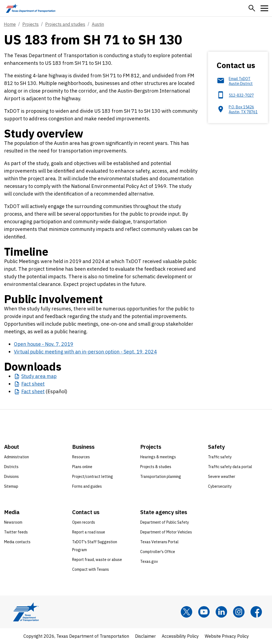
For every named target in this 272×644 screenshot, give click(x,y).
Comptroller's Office (158, 552)
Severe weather (222, 477)
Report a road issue (89, 532)
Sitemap (11, 486)
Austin (98, 24)
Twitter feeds (16, 532)
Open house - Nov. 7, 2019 (44, 344)
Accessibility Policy (180, 636)
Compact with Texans (91, 569)
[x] (187, 612)
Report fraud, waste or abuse (97, 560)
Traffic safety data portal (230, 467)
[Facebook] (256, 612)
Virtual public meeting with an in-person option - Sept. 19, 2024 (85, 352)
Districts (11, 467)
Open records (84, 522)
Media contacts (17, 542)
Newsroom (13, 522)
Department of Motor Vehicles (166, 532)
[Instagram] (239, 612)
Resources (81, 457)
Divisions (11, 477)
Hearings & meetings (158, 457)
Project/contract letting (93, 477)
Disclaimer (145, 636)
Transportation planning (161, 477)
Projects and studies (65, 24)
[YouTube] (204, 612)
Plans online (82, 467)
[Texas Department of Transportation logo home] (31, 8)
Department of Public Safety (165, 522)
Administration (16, 457)
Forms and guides (87, 486)
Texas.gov (149, 561)
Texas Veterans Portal (159, 542)
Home (10, 24)
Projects (30, 24)
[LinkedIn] (221, 612)
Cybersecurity (220, 486)
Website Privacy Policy (227, 636)
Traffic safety (220, 457)
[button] (252, 8)
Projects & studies (156, 467)
